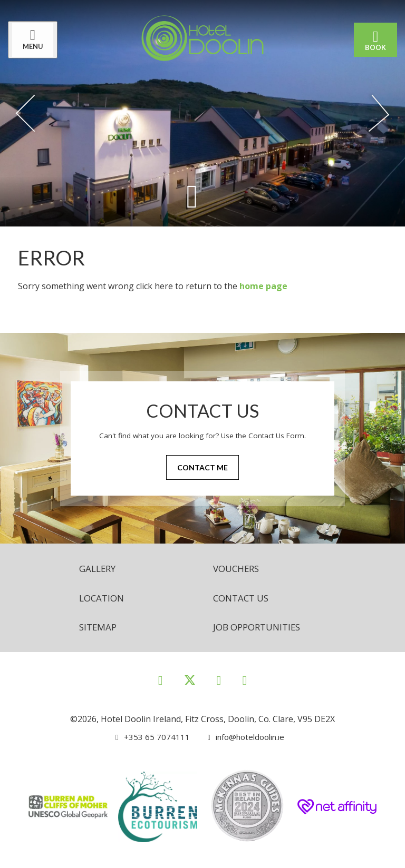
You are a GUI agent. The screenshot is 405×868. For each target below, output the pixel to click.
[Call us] (149, 739)
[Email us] (241, 739)
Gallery (99, 569)
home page (263, 286)
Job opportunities (260, 629)
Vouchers (238, 569)
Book (373, 40)
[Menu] (35, 40)
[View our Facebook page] (161, 682)
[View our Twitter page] (190, 687)
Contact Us (243, 599)
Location (103, 599)
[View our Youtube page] (244, 682)
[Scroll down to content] (192, 196)
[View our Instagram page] (219, 682)
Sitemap (99, 629)
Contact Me (202, 468)
